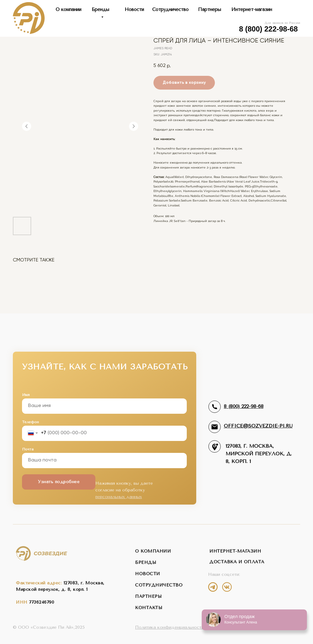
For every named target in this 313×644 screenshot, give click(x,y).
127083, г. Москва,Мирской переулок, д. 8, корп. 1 (259, 454)
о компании (153, 551)
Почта (28, 449)
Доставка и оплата (237, 562)
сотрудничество (159, 585)
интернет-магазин (235, 551)
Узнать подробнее (59, 482)
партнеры (148, 596)
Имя (26, 395)
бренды (146, 563)
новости (148, 574)
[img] (213, 587)
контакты (149, 608)
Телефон (30, 422)
